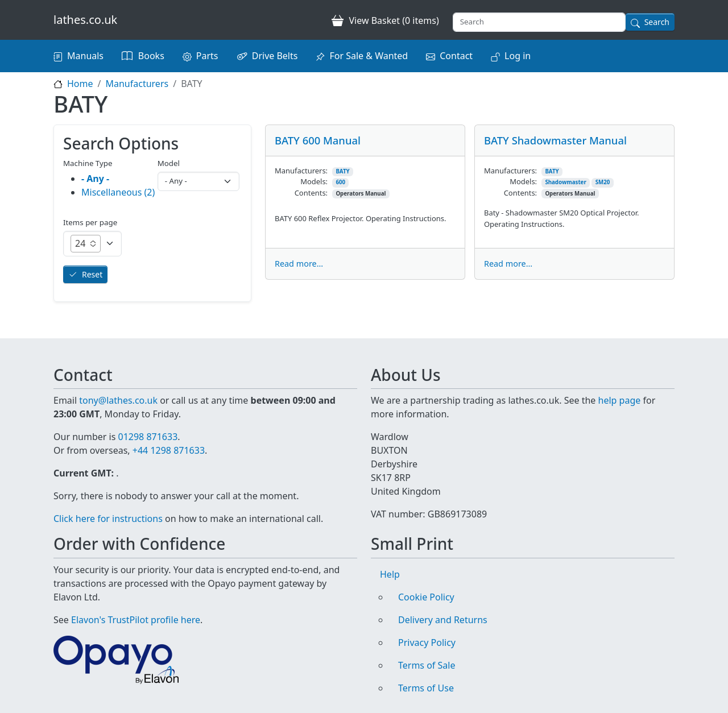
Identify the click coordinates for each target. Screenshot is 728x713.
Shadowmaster (565, 182)
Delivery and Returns (443, 620)
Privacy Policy (427, 642)
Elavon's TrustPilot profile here (136, 620)
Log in (518, 56)
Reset (92, 274)
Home (80, 84)
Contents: (311, 193)
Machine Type (88, 163)
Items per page (90, 222)
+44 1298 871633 (169, 450)
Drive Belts (275, 56)
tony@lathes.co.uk (118, 400)
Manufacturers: (301, 171)
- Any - (95, 179)
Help (390, 574)
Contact (456, 56)
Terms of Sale (427, 665)
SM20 (603, 182)
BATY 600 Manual (318, 140)
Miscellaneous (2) (118, 192)
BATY (342, 171)
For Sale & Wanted (369, 56)
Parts (207, 56)
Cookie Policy (426, 597)
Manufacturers (137, 84)
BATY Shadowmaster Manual (555, 140)
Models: (314, 181)
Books (151, 56)
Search (657, 22)
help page (620, 400)
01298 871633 (148, 437)
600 (340, 182)
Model (169, 163)
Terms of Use (426, 688)
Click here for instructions (108, 519)
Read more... (299, 264)
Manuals (85, 56)
